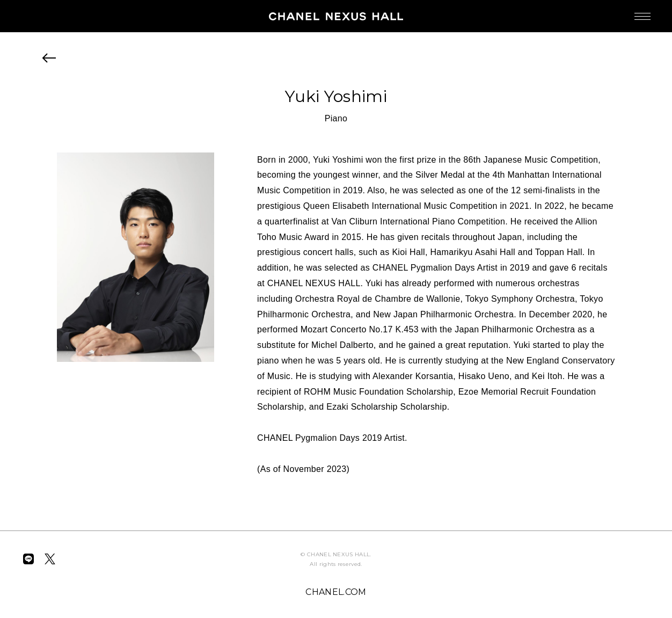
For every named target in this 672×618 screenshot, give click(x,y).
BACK (49, 58)
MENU (632, 11)
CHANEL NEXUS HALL (336, 16)
